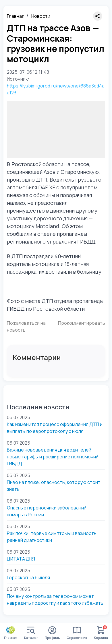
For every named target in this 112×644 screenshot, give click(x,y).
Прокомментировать (82, 323)
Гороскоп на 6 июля (28, 577)
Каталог (31, 633)
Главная (16, 16)
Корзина (101, 633)
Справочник (77, 633)
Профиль (52, 633)
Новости (41, 16)
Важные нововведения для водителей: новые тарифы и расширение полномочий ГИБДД (53, 457)
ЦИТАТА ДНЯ (21, 559)
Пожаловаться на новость (26, 326)
